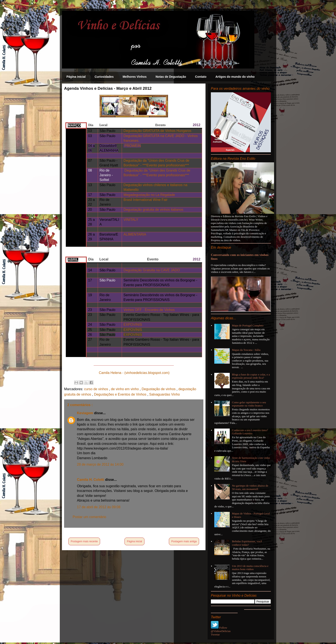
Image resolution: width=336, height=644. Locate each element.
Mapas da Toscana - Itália (246, 350)
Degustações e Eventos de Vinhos (121, 394)
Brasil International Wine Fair (145, 200)
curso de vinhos (97, 389)
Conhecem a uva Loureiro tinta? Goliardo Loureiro (250, 432)
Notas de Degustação (171, 77)
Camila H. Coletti (91, 480)
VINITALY (131, 220)
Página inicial (76, 77)
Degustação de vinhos (159, 389)
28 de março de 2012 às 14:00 (100, 464)
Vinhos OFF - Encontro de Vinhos (149, 310)
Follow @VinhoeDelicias (221, 629)
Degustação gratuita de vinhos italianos (153, 210)
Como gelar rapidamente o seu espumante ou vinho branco (249, 404)
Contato (201, 77)
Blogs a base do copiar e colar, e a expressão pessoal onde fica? (251, 376)
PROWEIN (132, 146)
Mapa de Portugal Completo (248, 325)
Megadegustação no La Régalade (149, 195)
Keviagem (85, 413)
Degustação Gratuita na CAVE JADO (152, 270)
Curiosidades (104, 77)
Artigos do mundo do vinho (235, 77)
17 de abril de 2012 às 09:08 (99, 507)
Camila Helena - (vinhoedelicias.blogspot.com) (134, 373)
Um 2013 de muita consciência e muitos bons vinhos (250, 568)
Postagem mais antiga (184, 541)
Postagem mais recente (84, 541)
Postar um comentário (89, 517)
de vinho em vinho (125, 389)
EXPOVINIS (133, 325)
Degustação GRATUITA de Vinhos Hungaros (157, 131)
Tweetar (215, 634)
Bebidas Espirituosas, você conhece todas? (247, 543)
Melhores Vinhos (135, 77)
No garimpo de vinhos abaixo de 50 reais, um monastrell (250, 487)
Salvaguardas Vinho (164, 394)
